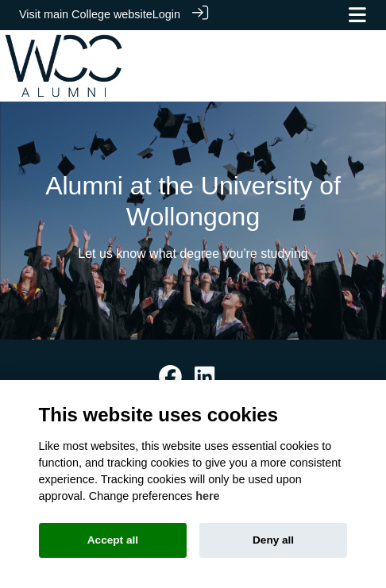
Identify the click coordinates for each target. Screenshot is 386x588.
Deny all (273, 540)
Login (166, 14)
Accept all (113, 540)
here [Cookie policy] (207, 496)
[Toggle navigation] (357, 15)
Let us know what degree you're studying (193, 253)
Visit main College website (86, 14)
